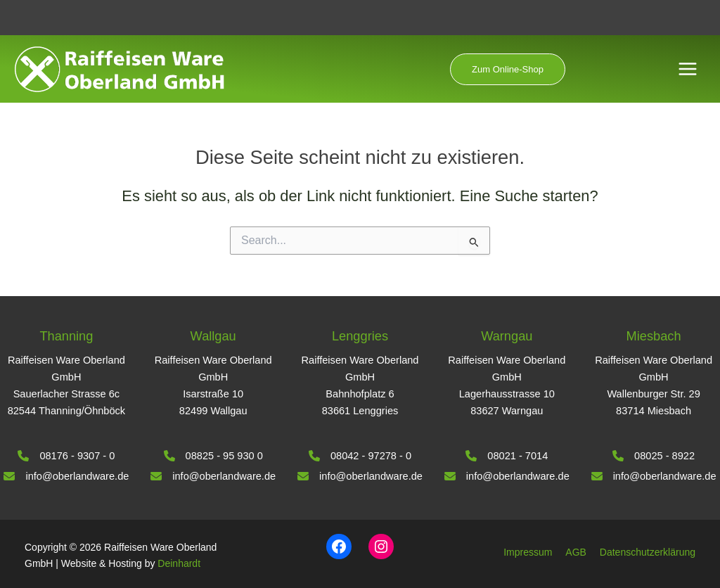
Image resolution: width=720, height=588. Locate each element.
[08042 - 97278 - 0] (360, 456)
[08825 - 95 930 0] (213, 456)
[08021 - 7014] (507, 456)
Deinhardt (179, 563)
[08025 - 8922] (654, 456)
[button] (508, 69)
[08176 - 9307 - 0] (66, 456)
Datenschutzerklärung (648, 552)
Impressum (528, 552)
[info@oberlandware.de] (66, 476)
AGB (576, 552)
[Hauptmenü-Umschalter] (688, 69)
